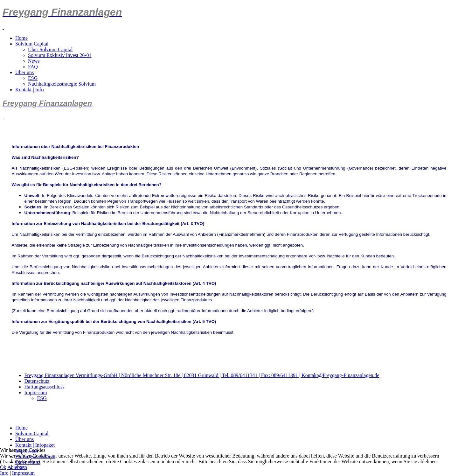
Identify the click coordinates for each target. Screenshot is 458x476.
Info (4, 473)
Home (21, 38)
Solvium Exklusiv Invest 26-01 (60, 55)
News (34, 61)
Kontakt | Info (29, 90)
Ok (3, 467)
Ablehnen (17, 467)
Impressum (35, 392)
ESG (33, 78)
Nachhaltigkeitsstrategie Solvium (62, 84)
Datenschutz (37, 381)
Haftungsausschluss (44, 387)
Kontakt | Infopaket (35, 445)
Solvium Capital (32, 44)
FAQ (33, 67)
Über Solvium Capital (50, 49)
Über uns (24, 72)
